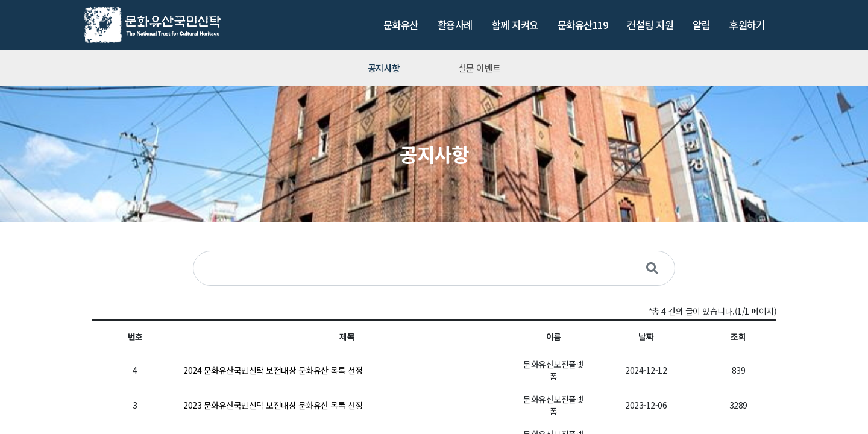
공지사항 (384, 68)
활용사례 (455, 25)
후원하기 (747, 25)
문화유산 (401, 25)
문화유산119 (583, 25)
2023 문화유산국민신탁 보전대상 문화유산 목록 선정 (273, 405)
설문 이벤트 (480, 68)
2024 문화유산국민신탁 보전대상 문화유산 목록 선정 (273, 370)
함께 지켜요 (515, 25)
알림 (701, 25)
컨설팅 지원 (650, 25)
